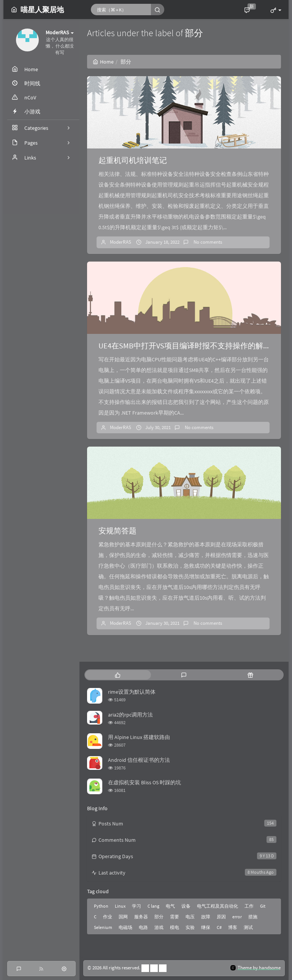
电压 (190, 917)
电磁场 (125, 927)
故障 (206, 917)
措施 (253, 917)
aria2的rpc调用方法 (130, 715)
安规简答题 (117, 531)
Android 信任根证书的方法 (139, 760)
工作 (249, 906)
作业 (108, 917)
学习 (136, 906)
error (237, 917)
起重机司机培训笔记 (133, 160)
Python (101, 906)
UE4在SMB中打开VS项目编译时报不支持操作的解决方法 (192, 346)
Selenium (103, 927)
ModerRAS (121, 242)
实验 (190, 927)
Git (263, 906)
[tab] (118, 675)
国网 (123, 917)
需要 (175, 917)
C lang (153, 906)
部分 (159, 917)
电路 (143, 927)
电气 (170, 906)
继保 (206, 927)
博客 (233, 927)
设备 (186, 906)
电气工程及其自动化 (217, 906)
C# (219, 927)
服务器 (141, 917)
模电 (175, 927)
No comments (207, 242)
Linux (120, 906)
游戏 (159, 927)
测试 (248, 927)
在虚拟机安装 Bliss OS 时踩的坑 (144, 782)
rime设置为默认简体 (132, 692)
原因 (221, 917)
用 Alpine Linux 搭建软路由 (139, 737)
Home (103, 62)
